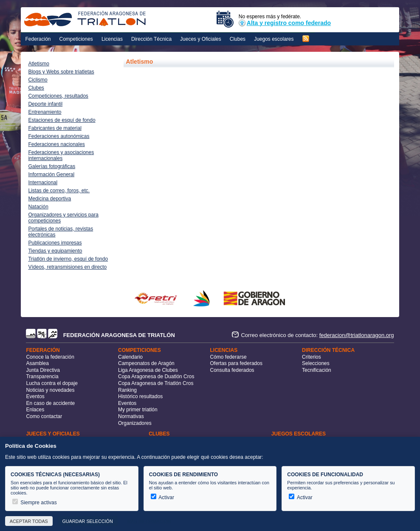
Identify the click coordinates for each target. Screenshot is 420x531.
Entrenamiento (45, 112)
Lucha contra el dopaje (52, 383)
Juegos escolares (274, 39)
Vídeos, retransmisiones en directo (67, 267)
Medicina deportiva (49, 199)
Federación (38, 39)
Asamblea (37, 363)
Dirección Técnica (151, 39)
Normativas (131, 416)
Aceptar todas (29, 521)
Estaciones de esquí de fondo (62, 120)
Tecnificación (317, 370)
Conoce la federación (50, 357)
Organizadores (135, 423)
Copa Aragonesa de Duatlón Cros (156, 376)
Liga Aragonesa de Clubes (148, 370)
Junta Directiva (43, 370)
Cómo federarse (228, 357)
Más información (149, 521)
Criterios (311, 357)
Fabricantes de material (55, 128)
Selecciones (316, 363)
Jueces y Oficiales (201, 39)
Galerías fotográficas (52, 166)
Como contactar (44, 416)
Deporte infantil (45, 104)
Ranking (127, 390)
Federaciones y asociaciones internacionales (61, 155)
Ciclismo (38, 80)
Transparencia (42, 376)
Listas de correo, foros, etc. (59, 191)
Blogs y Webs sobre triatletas (61, 72)
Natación (38, 207)
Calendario (130, 357)
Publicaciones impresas (55, 243)
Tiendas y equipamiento (55, 251)
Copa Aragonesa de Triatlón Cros (156, 383)
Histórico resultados (140, 396)
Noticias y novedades (50, 390)
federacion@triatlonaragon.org (357, 335)
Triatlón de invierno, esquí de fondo (68, 259)
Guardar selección (87, 521)
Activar (162, 497)
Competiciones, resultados (58, 96)
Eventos (35, 396)
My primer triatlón (138, 410)
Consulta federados (232, 370)
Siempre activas (35, 503)
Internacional (43, 183)
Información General (51, 174)
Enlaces (35, 410)
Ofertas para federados (236, 363)
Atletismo (38, 64)
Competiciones (76, 39)
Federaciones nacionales (56, 144)
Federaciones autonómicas (59, 136)
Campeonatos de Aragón (146, 363)
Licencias (112, 39)
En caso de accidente (50, 403)
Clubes (238, 39)
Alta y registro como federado (285, 23)
